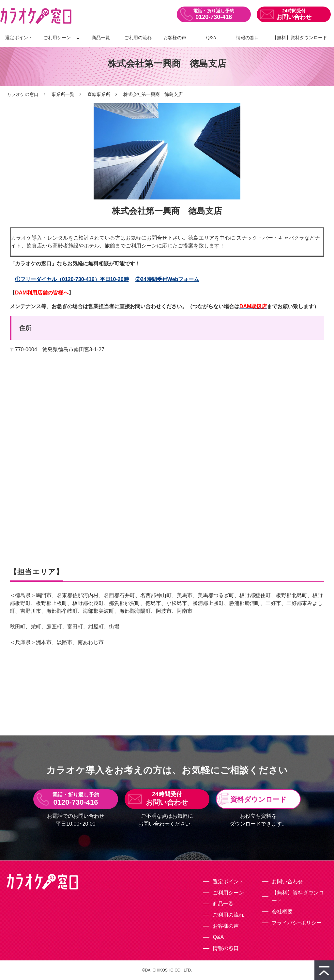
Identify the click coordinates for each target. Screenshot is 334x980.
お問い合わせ (294, 17)
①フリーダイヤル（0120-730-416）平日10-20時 (72, 279)
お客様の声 (175, 38)
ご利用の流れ (138, 38)
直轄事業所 (99, 94)
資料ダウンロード (258, 799)
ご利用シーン (57, 38)
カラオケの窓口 (23, 94)
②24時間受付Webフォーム (167, 279)
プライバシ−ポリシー (297, 923)
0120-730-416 (214, 17)
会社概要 (282, 912)
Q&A (211, 38)
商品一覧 (101, 38)
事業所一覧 (63, 94)
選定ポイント (19, 38)
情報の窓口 (248, 38)
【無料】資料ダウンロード (300, 38)
